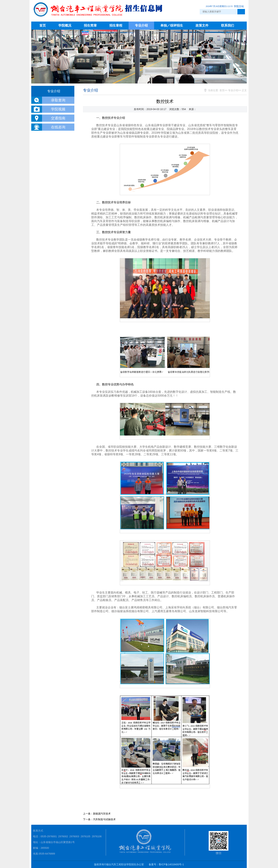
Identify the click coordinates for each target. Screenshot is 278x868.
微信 (219, 843)
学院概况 (65, 25)
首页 (43, 25)
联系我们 (228, 25)
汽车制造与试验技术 (104, 819)
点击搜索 (241, 12)
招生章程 (116, 25)
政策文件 (202, 25)
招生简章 (90, 25)
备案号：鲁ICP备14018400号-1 (166, 864)
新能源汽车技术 (102, 814)
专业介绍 (141, 25)
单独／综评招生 (172, 25)
